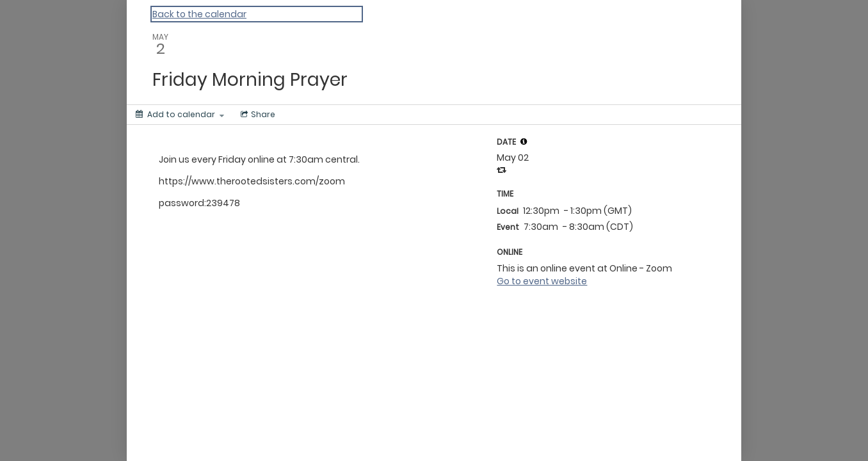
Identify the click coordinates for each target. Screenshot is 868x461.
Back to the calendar (199, 14)
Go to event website (542, 281)
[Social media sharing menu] (257, 115)
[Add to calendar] (180, 115)
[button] (524, 142)
